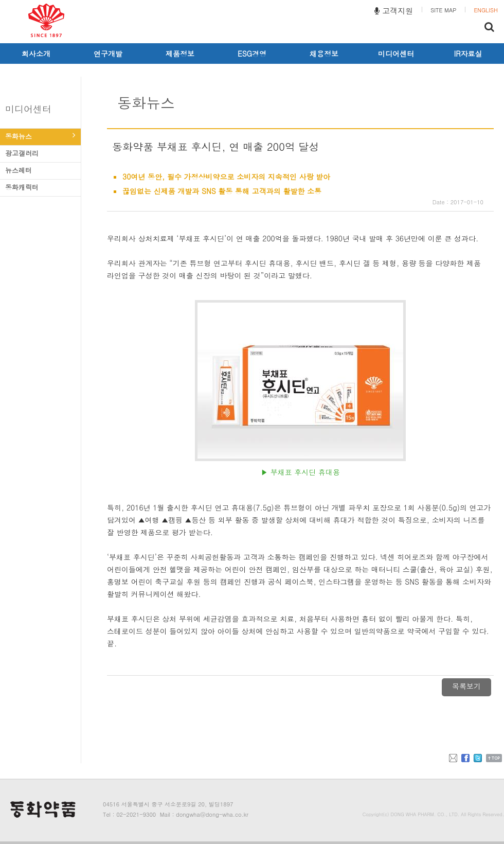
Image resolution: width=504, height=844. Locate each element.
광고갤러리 (40, 153)
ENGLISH (486, 10)
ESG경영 (252, 54)
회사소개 (36, 54)
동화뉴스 (40, 136)
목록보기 (466, 686)
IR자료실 (468, 54)
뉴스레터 (40, 170)
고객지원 (394, 11)
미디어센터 (396, 54)
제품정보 (180, 54)
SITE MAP (443, 10)
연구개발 (108, 54)
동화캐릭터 (40, 187)
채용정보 (324, 54)
